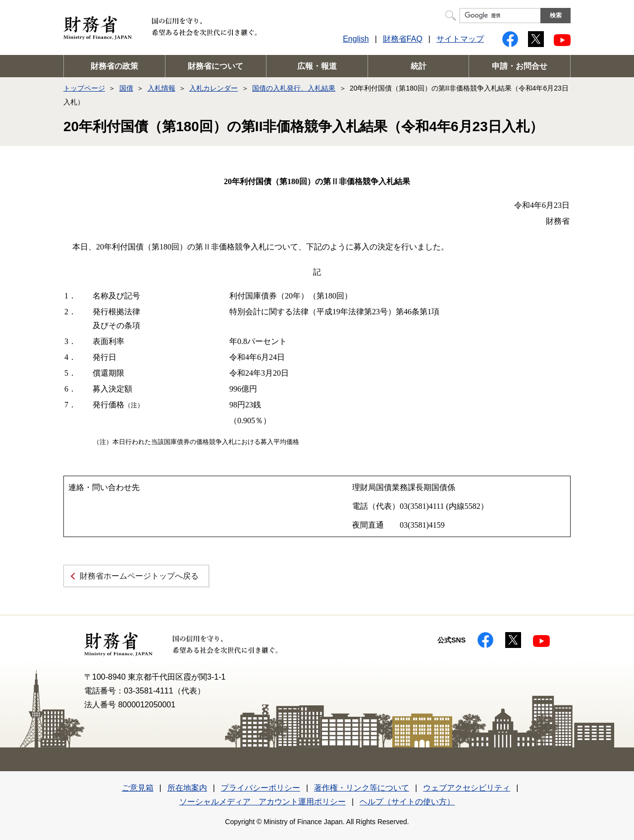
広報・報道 (317, 66)
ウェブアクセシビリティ (467, 788)
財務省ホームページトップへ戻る (139, 576)
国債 (126, 88)
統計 (419, 66)
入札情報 (161, 88)
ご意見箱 (138, 788)
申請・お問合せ (520, 66)
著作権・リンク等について (362, 788)
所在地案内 (187, 788)
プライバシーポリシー (261, 788)
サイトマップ (460, 39)
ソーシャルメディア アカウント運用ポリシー (263, 802)
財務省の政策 (114, 66)
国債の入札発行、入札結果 (294, 88)
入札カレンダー (213, 88)
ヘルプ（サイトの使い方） (407, 802)
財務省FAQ (403, 39)
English (356, 39)
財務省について (215, 66)
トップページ (84, 88)
